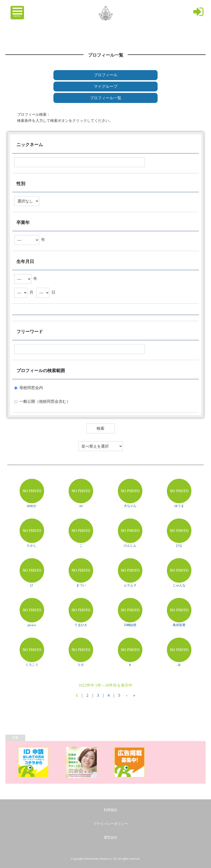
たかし (32, 546)
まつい (81, 585)
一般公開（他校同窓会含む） (45, 401)
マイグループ (106, 86)
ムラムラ (130, 585)
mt (81, 506)
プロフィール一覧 (106, 98)
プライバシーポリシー (111, 824)
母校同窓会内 (31, 388)
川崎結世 (130, 625)
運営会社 (111, 837)
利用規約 (111, 810)
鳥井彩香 (179, 625)
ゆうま (179, 506)
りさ (81, 665)
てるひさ (81, 625)
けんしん (130, 546)
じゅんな (179, 585)
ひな (179, 546)
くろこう (32, 665)
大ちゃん (130, 506)
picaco (32, 625)
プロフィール (106, 75)
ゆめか (32, 506)
